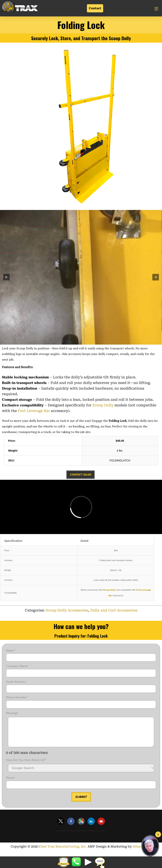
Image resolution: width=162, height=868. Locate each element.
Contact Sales (81, 475)
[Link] (19, 6)
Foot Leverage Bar (34, 411)
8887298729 (77, 862)
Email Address (16, 682)
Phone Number (17, 697)
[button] (6, 277)
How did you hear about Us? (26, 766)
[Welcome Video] (158, 834)
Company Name (17, 666)
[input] (81, 657)
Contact (95, 8)
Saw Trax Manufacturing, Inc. (64, 852)
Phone (10, 784)
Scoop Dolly (103, 405)
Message (12, 713)
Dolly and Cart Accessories (114, 610)
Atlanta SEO (142, 852)
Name (11, 651)
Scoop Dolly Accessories (67, 610)
